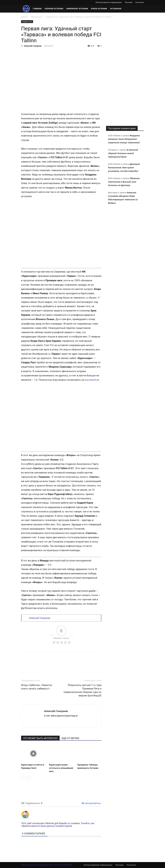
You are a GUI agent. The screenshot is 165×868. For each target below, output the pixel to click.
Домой (24, 17)
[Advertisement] (125, 70)
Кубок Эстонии (99, 9)
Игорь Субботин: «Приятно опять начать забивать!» (37, 687)
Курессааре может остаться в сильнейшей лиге (61, 768)
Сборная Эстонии (54, 9)
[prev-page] (23, 778)
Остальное (116, 9)
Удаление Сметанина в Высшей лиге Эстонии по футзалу (124, 182)
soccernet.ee (92, 380)
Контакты (140, 2)
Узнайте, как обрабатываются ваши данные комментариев (58, 825)
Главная (37, 9)
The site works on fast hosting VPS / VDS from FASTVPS (46, 865)
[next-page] (28, 778)
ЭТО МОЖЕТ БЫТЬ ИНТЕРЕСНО (40, 738)
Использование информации (109, 2)
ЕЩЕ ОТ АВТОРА (70, 738)
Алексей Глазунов (33, 46)
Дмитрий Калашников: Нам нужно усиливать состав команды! (124, 167)
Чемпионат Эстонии (77, 9)
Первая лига (37, 17)
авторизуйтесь (91, 803)
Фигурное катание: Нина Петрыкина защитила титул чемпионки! (124, 139)
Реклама (129, 2)
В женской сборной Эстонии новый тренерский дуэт (123, 153)
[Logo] (26, 9)
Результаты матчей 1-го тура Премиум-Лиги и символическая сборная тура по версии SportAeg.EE (82, 690)
